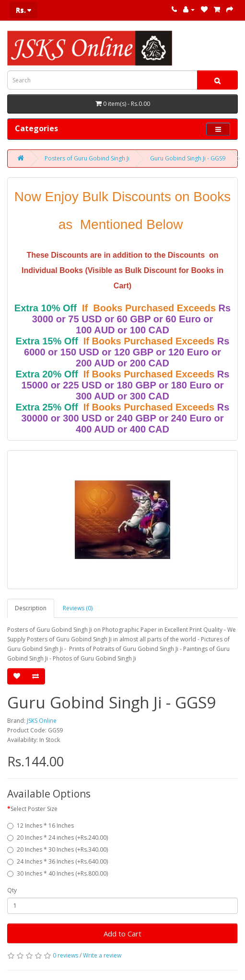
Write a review (102, 955)
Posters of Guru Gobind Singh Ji (87, 158)
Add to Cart (122, 934)
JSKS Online (42, 721)
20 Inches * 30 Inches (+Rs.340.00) (58, 849)
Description (31, 608)
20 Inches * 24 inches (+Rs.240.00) (58, 838)
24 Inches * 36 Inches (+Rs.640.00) (58, 861)
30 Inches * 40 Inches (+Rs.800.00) (58, 873)
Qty (12, 890)
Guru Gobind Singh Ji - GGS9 (188, 158)
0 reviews (65, 955)
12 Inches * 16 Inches (41, 826)
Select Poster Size (34, 809)
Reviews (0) (78, 608)
